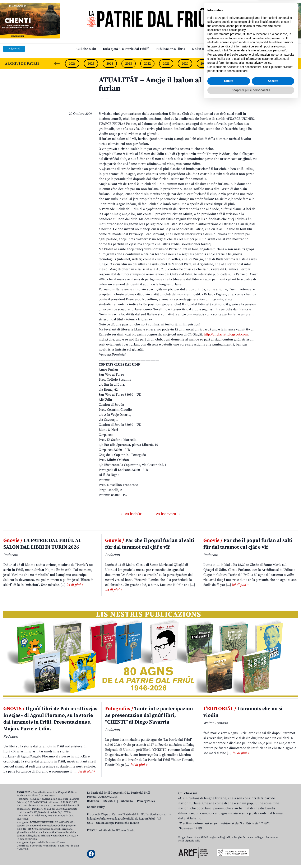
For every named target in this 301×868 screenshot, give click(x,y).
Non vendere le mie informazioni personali (258, 817)
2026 (72, 64)
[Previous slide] (57, 64)
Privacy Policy (146, 801)
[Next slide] (294, 64)
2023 (129, 64)
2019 (204, 64)
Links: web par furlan (208, 49)
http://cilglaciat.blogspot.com (226, 334)
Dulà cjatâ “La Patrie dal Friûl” (126, 49)
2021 (166, 64)
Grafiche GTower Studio (120, 830)
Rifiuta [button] (229, 848)
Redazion (93, 801)
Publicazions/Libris (170, 49)
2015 (279, 64)
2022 (147, 64)
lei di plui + (75, 585)
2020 (185, 64)
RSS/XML (109, 801)
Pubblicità (126, 801)
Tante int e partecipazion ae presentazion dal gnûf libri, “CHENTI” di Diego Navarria (149, 715)
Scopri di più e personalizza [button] (251, 857)
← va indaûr (131, 514)
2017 (241, 64)
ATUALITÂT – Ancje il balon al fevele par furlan (168, 84)
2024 (110, 64)
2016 (260, 64)
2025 (91, 64)
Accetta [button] (273, 848)
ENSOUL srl (94, 830)
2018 (223, 64)
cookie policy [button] (237, 797)
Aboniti (14, 49)
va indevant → (168, 514)
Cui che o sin (86, 49)
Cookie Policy (96, 807)
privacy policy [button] (262, 829)
